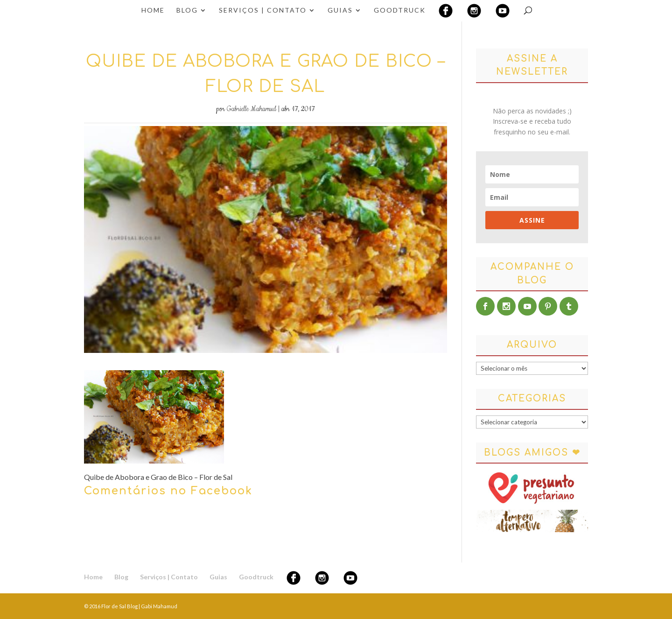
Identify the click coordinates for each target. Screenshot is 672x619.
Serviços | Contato (263, 11)
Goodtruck (400, 11)
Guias (340, 11)
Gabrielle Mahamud (252, 109)
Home (153, 11)
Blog (187, 11)
